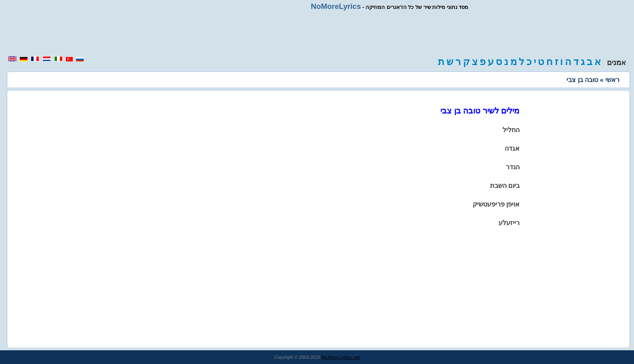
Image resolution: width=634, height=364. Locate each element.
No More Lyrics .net (341, 357)
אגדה (512, 148)
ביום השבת (505, 186)
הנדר (513, 167)
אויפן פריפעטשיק (496, 204)
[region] (317, 33)
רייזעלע (509, 223)
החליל (511, 130)
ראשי (612, 80)
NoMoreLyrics (336, 6)
